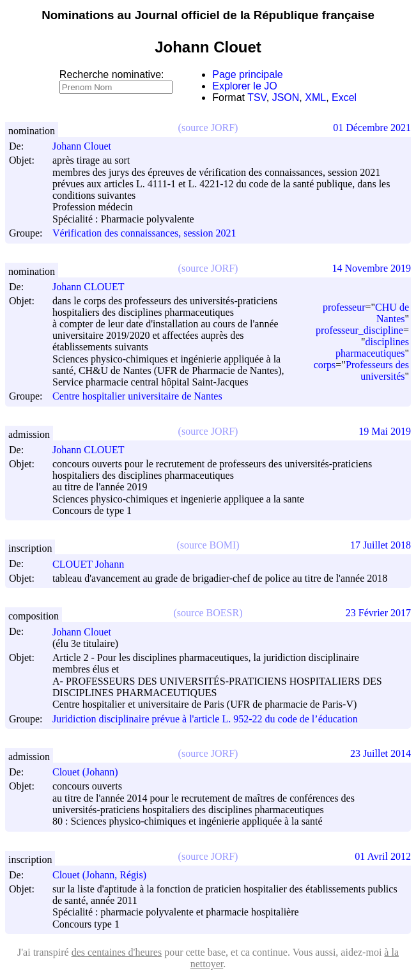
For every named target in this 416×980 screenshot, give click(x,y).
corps (325, 365)
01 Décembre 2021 (372, 128)
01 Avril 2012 (383, 856)
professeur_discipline (359, 330)
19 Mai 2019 (385, 431)
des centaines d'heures (117, 952)
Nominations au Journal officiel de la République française (208, 15)
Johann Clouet (88, 146)
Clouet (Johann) (91, 772)
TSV (257, 97)
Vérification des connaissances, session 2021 (144, 234)
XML (315, 97)
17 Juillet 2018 (381, 545)
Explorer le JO (244, 86)
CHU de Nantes (392, 313)
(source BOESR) (208, 613)
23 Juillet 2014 (381, 753)
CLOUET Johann (94, 564)
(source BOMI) (208, 545)
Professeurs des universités (377, 370)
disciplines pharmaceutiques (372, 347)
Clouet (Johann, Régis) (105, 875)
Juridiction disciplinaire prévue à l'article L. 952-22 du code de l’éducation (205, 719)
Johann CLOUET (94, 287)
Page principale (247, 74)
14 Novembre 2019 (371, 268)
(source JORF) (208, 128)
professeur (344, 307)
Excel (344, 97)
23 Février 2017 (378, 613)
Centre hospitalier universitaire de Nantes (137, 397)
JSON (286, 97)
